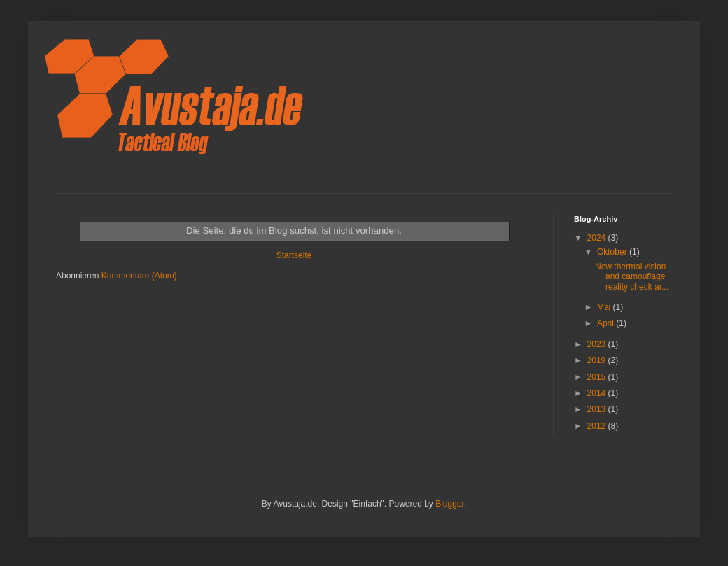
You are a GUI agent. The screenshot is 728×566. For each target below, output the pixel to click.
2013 (598, 409)
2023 (598, 344)
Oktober (613, 252)
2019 (598, 360)
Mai (605, 307)
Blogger (450, 504)
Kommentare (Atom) (139, 276)
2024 (598, 238)
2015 (598, 377)
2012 (598, 426)
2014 (598, 393)
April (607, 323)
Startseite (294, 255)
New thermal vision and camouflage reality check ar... (632, 277)
